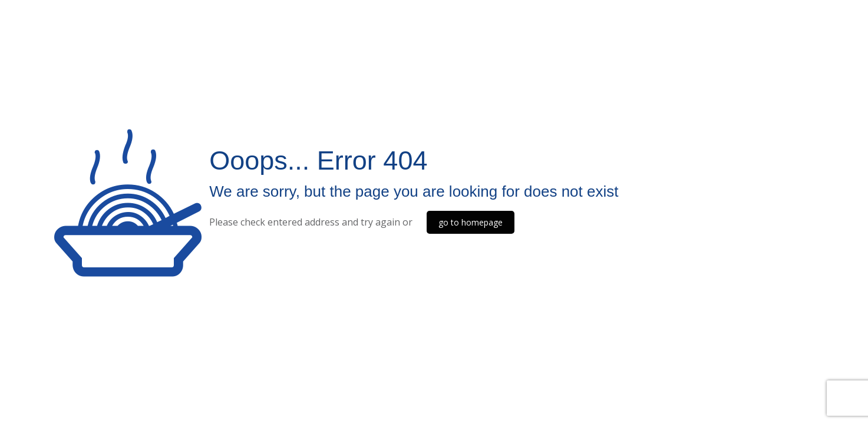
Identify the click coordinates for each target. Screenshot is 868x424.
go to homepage (471, 222)
